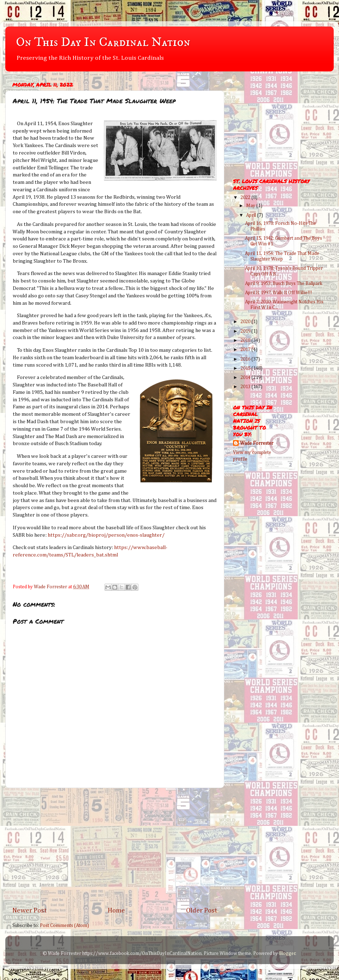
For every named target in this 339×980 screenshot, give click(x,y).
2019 (246, 331)
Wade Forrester (257, 443)
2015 (246, 368)
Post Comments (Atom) (64, 926)
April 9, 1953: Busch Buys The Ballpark (284, 284)
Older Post (202, 911)
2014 (246, 378)
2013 (246, 387)
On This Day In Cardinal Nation (103, 42)
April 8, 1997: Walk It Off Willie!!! (278, 293)
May (251, 206)
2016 (246, 359)
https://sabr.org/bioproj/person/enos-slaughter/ (106, 535)
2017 (246, 350)
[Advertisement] (115, 847)
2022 (246, 198)
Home (116, 911)
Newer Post (29, 911)
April (252, 215)
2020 (246, 322)
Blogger (287, 953)
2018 (246, 340)
